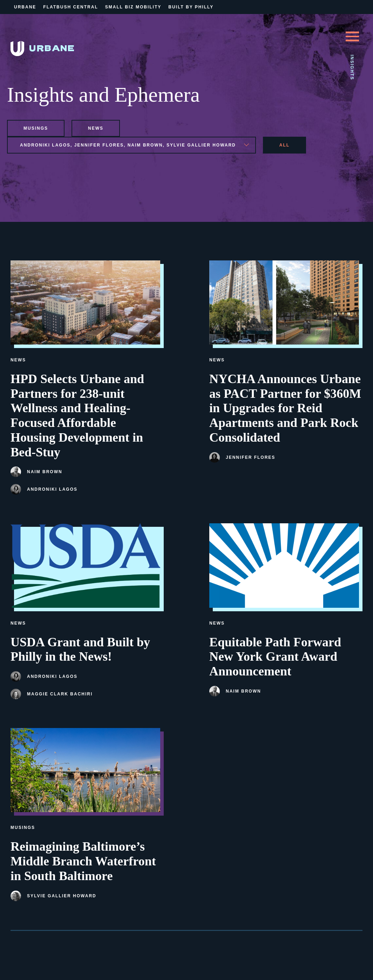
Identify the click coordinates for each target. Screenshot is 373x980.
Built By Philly (191, 7)
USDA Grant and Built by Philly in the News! (80, 649)
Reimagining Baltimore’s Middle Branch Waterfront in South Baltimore (83, 861)
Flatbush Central (70, 7)
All (284, 145)
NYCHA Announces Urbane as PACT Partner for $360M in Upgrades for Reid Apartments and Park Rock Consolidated (285, 408)
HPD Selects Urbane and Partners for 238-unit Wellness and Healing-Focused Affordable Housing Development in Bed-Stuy (77, 416)
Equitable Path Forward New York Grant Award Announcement (275, 657)
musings (36, 128)
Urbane (25, 7)
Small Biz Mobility (133, 7)
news (96, 128)
